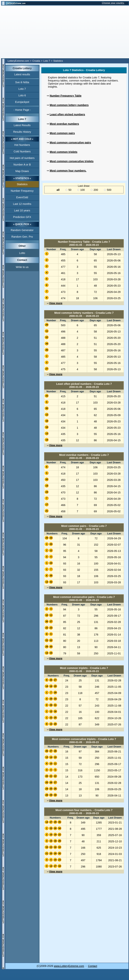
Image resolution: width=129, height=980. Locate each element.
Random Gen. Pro (22, 237)
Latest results (22, 74)
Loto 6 (22, 95)
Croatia (36, 61)
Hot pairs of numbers (22, 158)
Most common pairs (62, 133)
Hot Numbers (22, 145)
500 (108, 190)
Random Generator (22, 230)
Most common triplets (64, 152)
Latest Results (22, 125)
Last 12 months (22, 204)
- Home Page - (22, 110)
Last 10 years (22, 210)
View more (56, 303)
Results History (22, 132)
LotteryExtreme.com (18, 61)
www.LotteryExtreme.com (69, 966)
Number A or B (22, 165)
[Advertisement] (28, 32)
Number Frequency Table (66, 96)
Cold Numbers (22, 151)
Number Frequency (22, 191)
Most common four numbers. (68, 171)
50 (68, 190)
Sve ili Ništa (22, 82)
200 (94, 190)
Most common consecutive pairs (70, 142)
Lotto (22, 253)
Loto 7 (47, 61)
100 (81, 190)
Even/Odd (22, 197)
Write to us (22, 267)
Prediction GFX (22, 217)
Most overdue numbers (64, 124)
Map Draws (22, 171)
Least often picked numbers (67, 114)
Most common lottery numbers (69, 105)
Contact (93, 966)
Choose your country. (113, 3)
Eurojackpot (22, 102)
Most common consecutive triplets (72, 161)
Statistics (22, 184)
